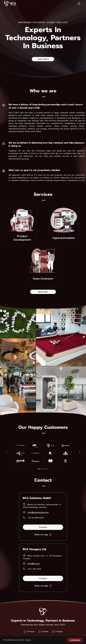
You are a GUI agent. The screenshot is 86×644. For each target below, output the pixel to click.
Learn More (43, 59)
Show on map (41, 535)
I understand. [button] (75, 640)
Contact (43, 527)
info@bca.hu (34, 564)
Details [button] (28, 640)
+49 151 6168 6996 (36, 518)
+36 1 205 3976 (34, 569)
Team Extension (43, 279)
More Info (43, 292)
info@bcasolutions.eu (38, 512)
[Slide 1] (39, 469)
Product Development (22, 238)
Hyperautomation (64, 238)
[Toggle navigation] (79, 4)
